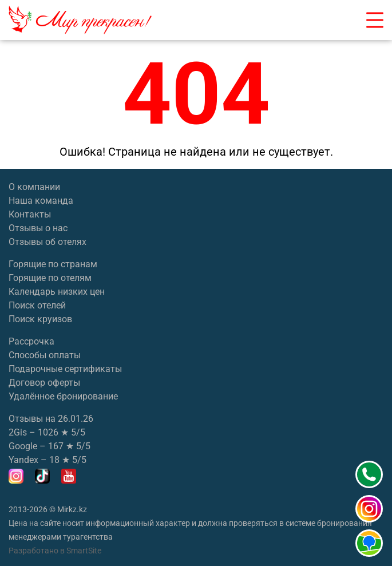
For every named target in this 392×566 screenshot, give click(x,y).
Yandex (23, 460)
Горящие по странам (53, 264)
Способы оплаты (45, 355)
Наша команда (41, 201)
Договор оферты (44, 383)
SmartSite (84, 551)
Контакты (30, 214)
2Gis (18, 432)
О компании (34, 187)
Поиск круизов (40, 319)
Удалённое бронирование (63, 396)
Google (23, 446)
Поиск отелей (37, 305)
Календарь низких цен (57, 292)
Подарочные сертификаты (65, 369)
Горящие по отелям (50, 278)
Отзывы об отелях (47, 242)
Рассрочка (31, 341)
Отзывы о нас (38, 228)
